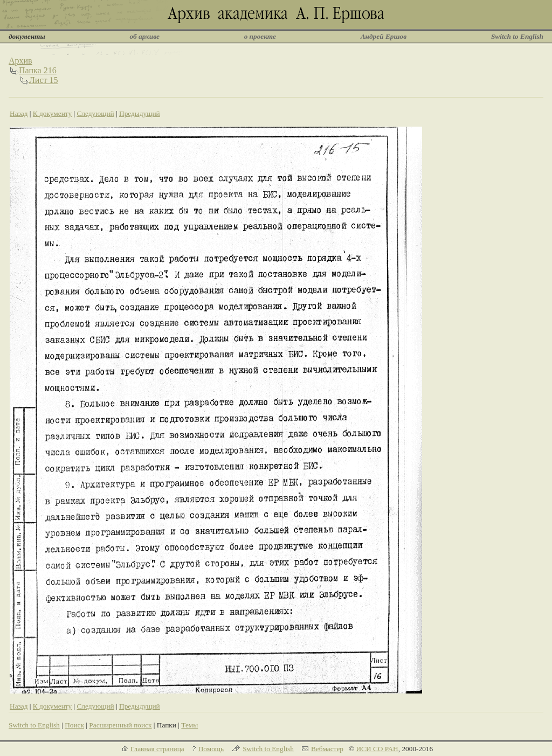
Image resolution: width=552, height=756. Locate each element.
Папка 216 (38, 70)
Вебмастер (327, 749)
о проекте (260, 36)
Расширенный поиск (120, 725)
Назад (19, 113)
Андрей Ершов (384, 36)
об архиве (144, 36)
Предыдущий (140, 113)
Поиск (74, 725)
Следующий (95, 113)
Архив (20, 61)
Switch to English (517, 36)
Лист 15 (44, 80)
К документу (52, 113)
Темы (189, 725)
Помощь (211, 749)
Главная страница (157, 749)
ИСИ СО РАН (377, 749)
